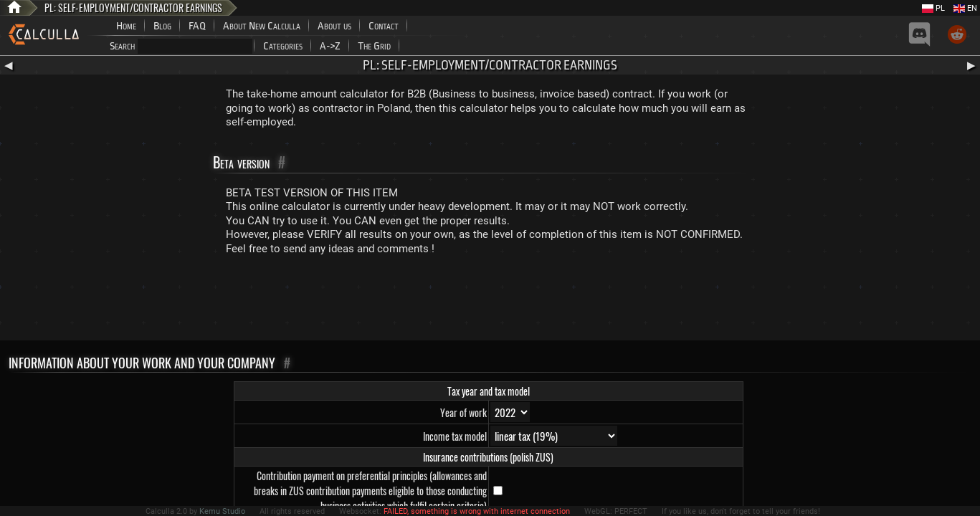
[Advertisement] (490, 301)
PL (933, 8)
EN (965, 8)
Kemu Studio (222, 511)
